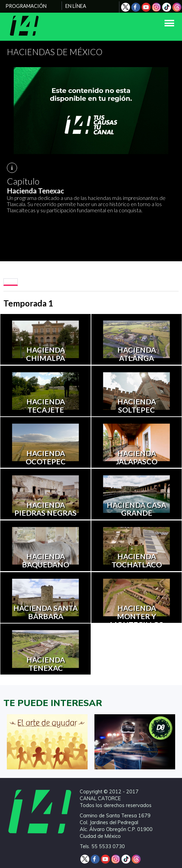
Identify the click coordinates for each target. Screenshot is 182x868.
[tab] (11, 282)
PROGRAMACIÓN (26, 6)
